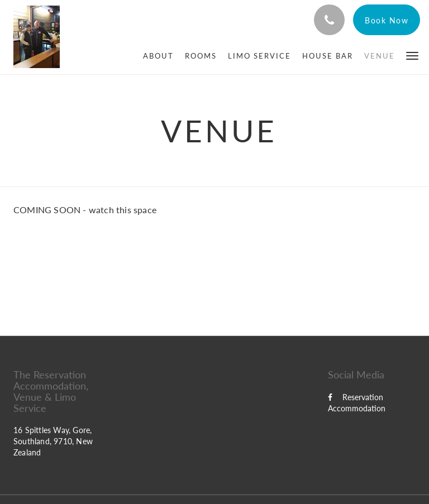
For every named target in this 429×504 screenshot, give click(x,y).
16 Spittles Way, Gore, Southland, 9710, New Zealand (53, 441)
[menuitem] (158, 56)
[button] (412, 55)
